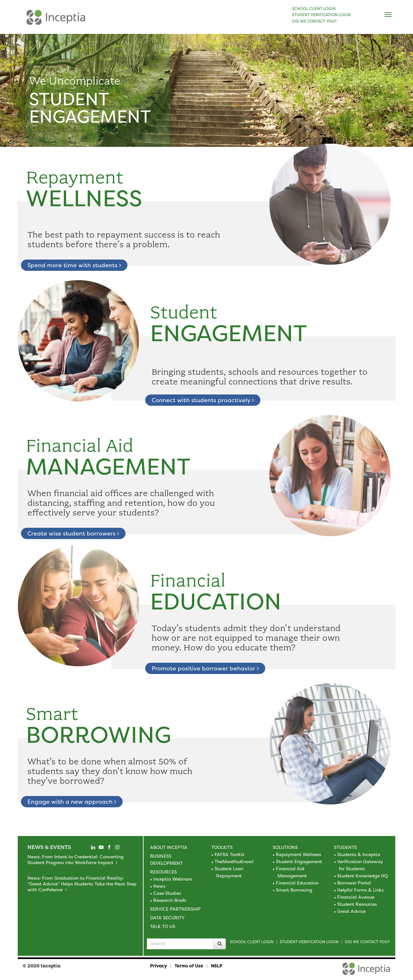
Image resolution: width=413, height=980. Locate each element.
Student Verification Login (309, 942)
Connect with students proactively (203, 400)
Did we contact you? (367, 942)
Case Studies (167, 893)
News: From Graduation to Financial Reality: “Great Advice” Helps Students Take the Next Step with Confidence (82, 884)
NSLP (217, 966)
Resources (163, 872)
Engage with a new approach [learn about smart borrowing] (72, 802)
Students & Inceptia (359, 854)
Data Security (167, 918)
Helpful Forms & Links (360, 890)
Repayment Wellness (298, 854)
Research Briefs (170, 900)
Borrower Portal (354, 883)
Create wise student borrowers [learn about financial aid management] (73, 533)
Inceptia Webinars (173, 879)
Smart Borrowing (294, 890)
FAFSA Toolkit (229, 854)
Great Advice (351, 911)
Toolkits (222, 847)
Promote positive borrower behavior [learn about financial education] (205, 668)
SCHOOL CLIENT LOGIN (314, 9)
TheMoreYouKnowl (234, 861)
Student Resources (357, 904)
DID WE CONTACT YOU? (314, 21)
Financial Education (297, 883)
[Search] (220, 944)
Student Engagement (299, 861)
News (159, 886)
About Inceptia (169, 847)
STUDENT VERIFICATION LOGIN (321, 15)
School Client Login (252, 942)
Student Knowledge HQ (363, 876)
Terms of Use (189, 966)
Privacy (158, 966)
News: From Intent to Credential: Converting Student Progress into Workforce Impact (76, 859)
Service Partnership (175, 909)
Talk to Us (163, 926)
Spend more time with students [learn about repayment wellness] (74, 265)
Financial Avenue (356, 897)
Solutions (285, 847)
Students (345, 847)
